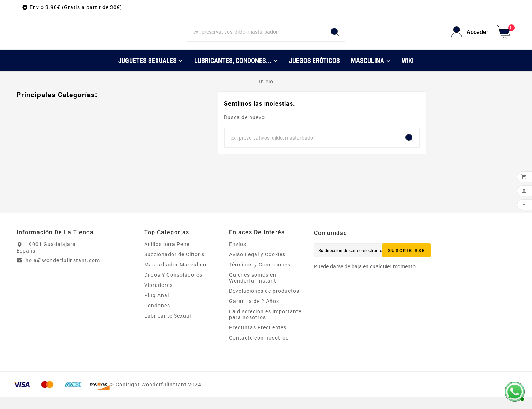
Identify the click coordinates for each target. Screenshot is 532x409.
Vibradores (158, 297)
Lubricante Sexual (168, 327)
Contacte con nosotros (259, 349)
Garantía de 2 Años (254, 313)
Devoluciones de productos (264, 303)
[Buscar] (256, 38)
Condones (157, 317)
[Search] (335, 38)
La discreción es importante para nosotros (265, 326)
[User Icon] (470, 38)
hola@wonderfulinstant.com (63, 272)
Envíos (238, 256)
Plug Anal (157, 307)
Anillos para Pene (167, 256)
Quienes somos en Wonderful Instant (253, 289)
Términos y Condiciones (260, 276)
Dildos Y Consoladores (173, 287)
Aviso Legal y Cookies (257, 266)
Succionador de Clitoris (174, 266)
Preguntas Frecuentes (258, 339)
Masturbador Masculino (175, 276)
